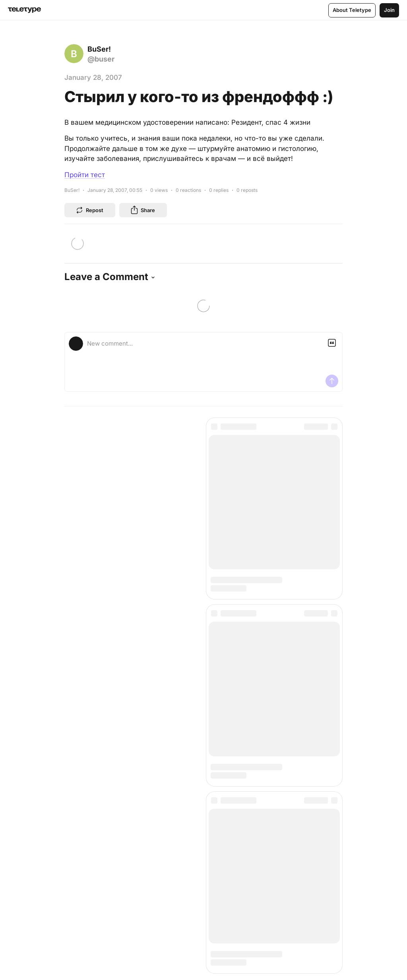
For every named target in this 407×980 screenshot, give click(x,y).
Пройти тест (85, 175)
